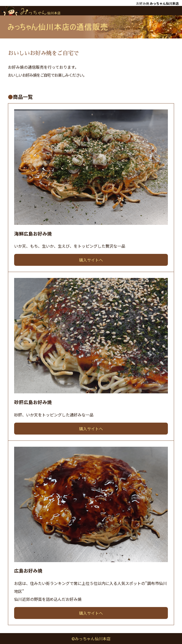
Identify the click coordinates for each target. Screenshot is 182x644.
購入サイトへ (91, 260)
